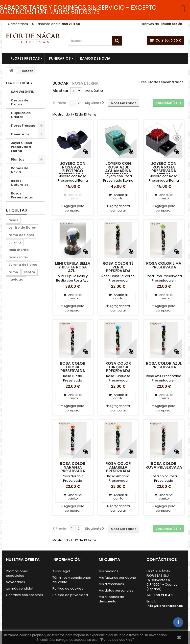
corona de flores (23, 265)
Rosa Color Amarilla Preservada (118, 467)
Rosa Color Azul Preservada (164, 365)
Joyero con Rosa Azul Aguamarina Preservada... (118, 169)
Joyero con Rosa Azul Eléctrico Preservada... (73, 169)
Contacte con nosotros (24, 595)
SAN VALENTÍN (23, 92)
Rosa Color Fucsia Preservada (73, 367)
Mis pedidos (108, 571)
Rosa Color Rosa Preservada (164, 465)
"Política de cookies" (117, 640)
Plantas (18, 159)
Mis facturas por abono (117, 578)
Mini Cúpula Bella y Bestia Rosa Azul (73, 267)
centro (29, 272)
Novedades (15, 582)
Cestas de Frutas (20, 102)
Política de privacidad (70, 595)
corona (15, 242)
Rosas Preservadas (22, 195)
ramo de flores (21, 235)
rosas (13, 220)
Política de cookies (68, 588)
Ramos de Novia (95, 58)
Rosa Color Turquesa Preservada (118, 367)
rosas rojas (18, 257)
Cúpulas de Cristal (21, 115)
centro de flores (22, 227)
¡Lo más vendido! (20, 588)
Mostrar (61, 91)
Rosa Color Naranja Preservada (73, 467)
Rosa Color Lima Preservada (164, 265)
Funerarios (60, 58)
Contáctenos (18, 24)
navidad (16, 279)
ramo (13, 272)
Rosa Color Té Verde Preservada (118, 267)
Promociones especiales (17, 573)
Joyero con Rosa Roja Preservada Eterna (164, 169)
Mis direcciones (111, 584)
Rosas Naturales (20, 183)
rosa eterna (19, 250)
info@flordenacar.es (165, 606)
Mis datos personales (116, 590)
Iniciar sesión (172, 24)
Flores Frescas (25, 58)
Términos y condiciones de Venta (72, 580)
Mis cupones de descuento (111, 599)
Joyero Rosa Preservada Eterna (22, 147)
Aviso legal (61, 571)
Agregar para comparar (74, 208)
